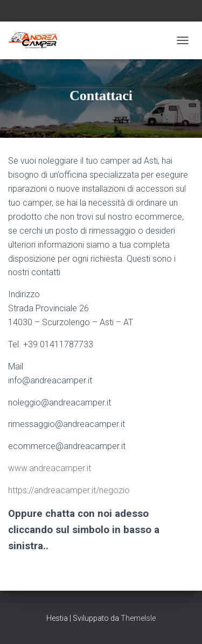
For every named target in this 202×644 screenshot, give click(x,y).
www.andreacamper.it (50, 468)
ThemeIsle (138, 618)
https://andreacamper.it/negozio (69, 490)
